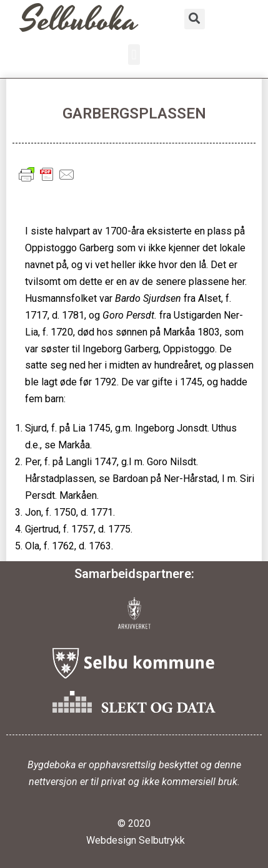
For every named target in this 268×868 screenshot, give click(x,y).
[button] (134, 55)
